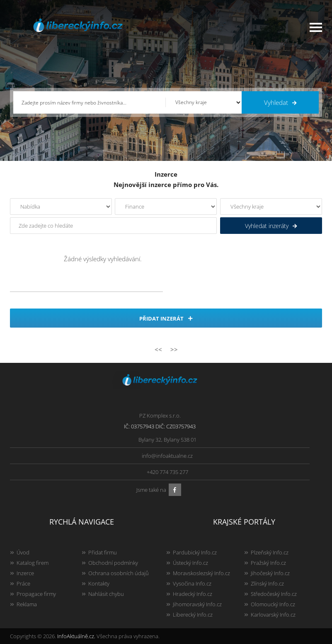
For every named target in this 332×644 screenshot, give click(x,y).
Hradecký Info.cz (193, 594)
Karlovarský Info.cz (273, 615)
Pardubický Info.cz (195, 552)
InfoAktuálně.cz (76, 636)
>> (174, 349)
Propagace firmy (36, 594)
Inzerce (25, 573)
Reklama (27, 604)
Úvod (23, 552)
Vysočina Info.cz (192, 583)
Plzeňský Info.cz (270, 552)
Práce (23, 583)
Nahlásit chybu (106, 594)
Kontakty (99, 583)
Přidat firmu (103, 552)
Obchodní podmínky (113, 563)
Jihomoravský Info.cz (197, 604)
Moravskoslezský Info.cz (201, 573)
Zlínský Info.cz (267, 583)
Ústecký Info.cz (190, 563)
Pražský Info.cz (268, 563)
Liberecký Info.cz (193, 615)
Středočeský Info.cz (274, 594)
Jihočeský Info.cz (270, 573)
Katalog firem (33, 563)
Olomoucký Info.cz (273, 604)
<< (158, 349)
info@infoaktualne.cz (167, 456)
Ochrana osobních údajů (119, 573)
